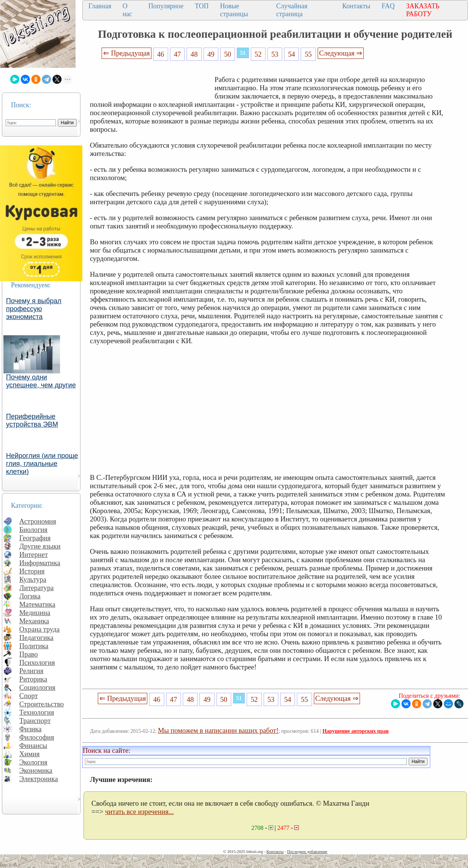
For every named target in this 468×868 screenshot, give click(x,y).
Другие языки (40, 546)
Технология (37, 712)
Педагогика (36, 638)
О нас (127, 10)
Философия (37, 737)
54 (291, 54)
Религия (31, 671)
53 (275, 54)
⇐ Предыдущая (127, 53)
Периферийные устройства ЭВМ (32, 420)
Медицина (35, 613)
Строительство (42, 704)
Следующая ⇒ (341, 53)
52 (258, 54)
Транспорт (35, 721)
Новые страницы (234, 10)
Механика (34, 621)
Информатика (40, 563)
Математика (37, 604)
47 (177, 54)
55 (308, 54)
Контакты (356, 6)
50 (228, 54)
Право (29, 654)
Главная (100, 6)
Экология (33, 762)
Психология (37, 662)
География (35, 538)
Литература (36, 588)
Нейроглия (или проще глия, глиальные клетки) (42, 464)
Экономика (36, 770)
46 (161, 54)
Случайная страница (292, 10)
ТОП (202, 6)
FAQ (388, 6)
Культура (33, 579)
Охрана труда (39, 629)
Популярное (166, 6)
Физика (30, 729)
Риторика (33, 679)
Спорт (29, 696)
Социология (37, 687)
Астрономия (38, 521)
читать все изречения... (139, 812)
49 (211, 54)
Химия (29, 754)
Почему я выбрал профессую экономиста (34, 309)
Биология (33, 530)
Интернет (34, 554)
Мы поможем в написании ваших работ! (218, 730)
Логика (30, 596)
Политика (34, 646)
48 (194, 54)
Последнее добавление (307, 851)
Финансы (33, 745)
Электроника (39, 779)
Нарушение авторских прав (356, 731)
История (32, 571)
